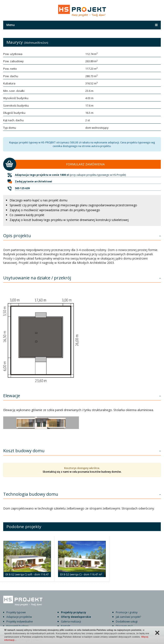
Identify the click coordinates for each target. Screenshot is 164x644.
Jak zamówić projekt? (128, 617)
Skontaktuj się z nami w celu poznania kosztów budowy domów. (82, 472)
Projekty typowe (16, 612)
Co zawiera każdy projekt (27, 215)
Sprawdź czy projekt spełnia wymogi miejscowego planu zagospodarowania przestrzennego (73, 205)
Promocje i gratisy (127, 612)
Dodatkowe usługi (127, 622)
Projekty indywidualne (20, 622)
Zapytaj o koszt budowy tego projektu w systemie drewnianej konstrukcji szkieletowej (69, 220)
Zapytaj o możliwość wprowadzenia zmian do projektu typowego (55, 210)
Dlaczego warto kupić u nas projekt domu (38, 200)
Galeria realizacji (71, 622)
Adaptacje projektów (19, 617)
